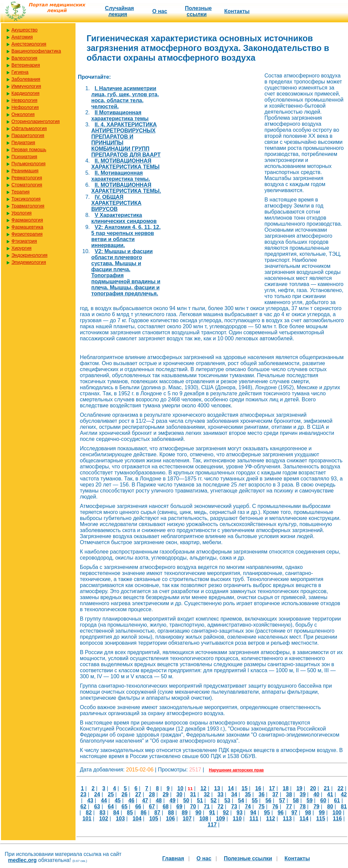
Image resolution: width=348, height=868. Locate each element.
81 (344, 806)
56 (268, 800)
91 (212, 813)
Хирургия (21, 248)
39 (303, 794)
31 (193, 794)
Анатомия (22, 37)
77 (289, 806)
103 (120, 819)
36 (262, 794)
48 (159, 800)
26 (125, 794)
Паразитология (28, 135)
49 (172, 800)
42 (344, 794)
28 (152, 794)
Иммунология (26, 86)
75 (262, 806)
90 (198, 813)
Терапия (20, 192)
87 (157, 813)
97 (294, 813)
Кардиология (26, 93)
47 (145, 800)
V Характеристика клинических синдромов (124, 218)
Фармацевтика (27, 227)
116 (337, 819)
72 (220, 806)
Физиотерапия (27, 234)
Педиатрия (23, 142)
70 (193, 806)
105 (154, 819)
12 (203, 788)
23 (84, 794)
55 (255, 800)
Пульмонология (28, 164)
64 (111, 806)
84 (116, 813)
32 (207, 794)
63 (97, 806)
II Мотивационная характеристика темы (120, 115)
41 (330, 794)
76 (275, 806)
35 (248, 794)
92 (226, 813)
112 (271, 819)
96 (281, 813)
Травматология (28, 206)
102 (104, 819)
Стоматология (27, 185)
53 (227, 800)
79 (316, 806)
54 (241, 800)
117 (212, 825)
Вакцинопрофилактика (36, 51)
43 (90, 800)
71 (207, 806)
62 (84, 806)
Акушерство (24, 30)
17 (272, 788)
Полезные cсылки (198, 11)
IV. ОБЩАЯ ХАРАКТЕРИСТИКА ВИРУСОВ (116, 203)
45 (118, 800)
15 (245, 788)
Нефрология (25, 107)
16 (258, 788)
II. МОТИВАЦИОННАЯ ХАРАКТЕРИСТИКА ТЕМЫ (125, 164)
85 (130, 813)
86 (144, 813)
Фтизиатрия (24, 241)
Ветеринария (26, 65)
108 (204, 819)
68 (166, 806)
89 (185, 813)
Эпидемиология (29, 262)
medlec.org (22, 860)
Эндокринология (29, 255)
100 (337, 813)
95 (267, 813)
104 (137, 819)
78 (303, 806)
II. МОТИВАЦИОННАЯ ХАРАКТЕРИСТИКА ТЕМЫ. (126, 188)
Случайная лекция (119, 11)
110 (237, 819)
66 (138, 806)
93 (240, 813)
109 (221, 819)
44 (104, 800)
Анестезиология (29, 44)
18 (286, 788)
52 (214, 800)
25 (111, 794)
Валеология (24, 58)
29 (166, 794)
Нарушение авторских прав (236, 770)
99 (322, 813)
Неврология (24, 100)
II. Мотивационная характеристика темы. (121, 176)
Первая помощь (29, 150)
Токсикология (26, 199)
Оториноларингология (36, 121)
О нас (160, 11)
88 (171, 813)
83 (102, 813)
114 (304, 819)
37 (275, 794)
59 (310, 800)
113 (287, 819)
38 (289, 794)
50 (186, 800)
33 (220, 794)
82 (89, 813)
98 (308, 813)
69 (179, 806)
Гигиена (20, 72)
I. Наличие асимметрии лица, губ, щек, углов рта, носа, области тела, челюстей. (125, 97)
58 (296, 800)
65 (125, 806)
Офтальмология (29, 128)
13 (217, 788)
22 (341, 788)
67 (152, 806)
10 (181, 788)
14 (231, 788)
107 (187, 819)
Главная (173, 858)
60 (323, 800)
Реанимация (25, 171)
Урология (21, 213)
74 (248, 806)
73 (234, 806)
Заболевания (26, 79)
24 (97, 794)
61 (337, 800)
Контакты (237, 11)
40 (316, 794)
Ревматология (27, 178)
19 (299, 788)
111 (254, 819)
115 (321, 819)
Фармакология (27, 220)
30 (179, 794)
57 (282, 800)
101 (87, 819)
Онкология (23, 114)
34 (234, 794)
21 (327, 788)
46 (132, 800)
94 (253, 813)
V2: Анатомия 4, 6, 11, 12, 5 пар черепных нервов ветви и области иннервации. (126, 236)
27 (138, 794)
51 (200, 800)
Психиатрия (24, 157)
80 (330, 806)
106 (170, 819)
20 (313, 788)
